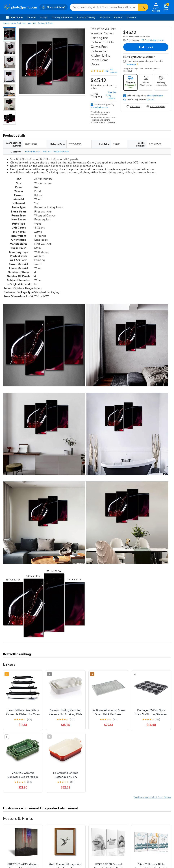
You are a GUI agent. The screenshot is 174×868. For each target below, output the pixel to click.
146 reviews (113, 71)
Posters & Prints (46, 23)
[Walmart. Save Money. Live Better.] (20, 7)
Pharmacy (105, 17)
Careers (118, 17)
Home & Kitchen (18, 23)
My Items (131, 17)
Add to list (133, 106)
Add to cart (146, 47)
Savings (44, 17)
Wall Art (32, 23)
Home (6, 23)
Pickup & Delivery (86, 17)
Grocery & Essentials (62, 17)
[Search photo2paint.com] (104, 7)
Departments (14, 17)
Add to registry (156, 106)
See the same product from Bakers (152, 797)
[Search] (143, 7)
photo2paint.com (99, 107)
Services (31, 17)
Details (150, 100)
